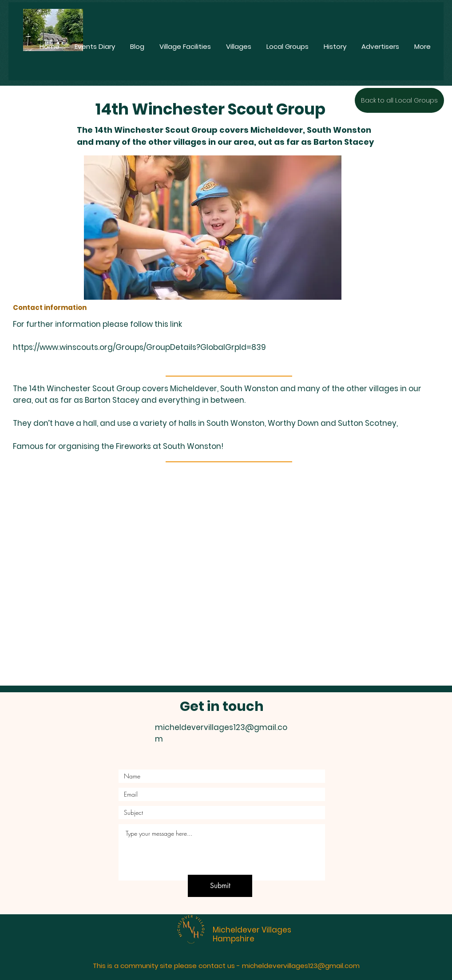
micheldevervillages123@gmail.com (301, 966)
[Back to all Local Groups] (399, 100)
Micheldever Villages (252, 930)
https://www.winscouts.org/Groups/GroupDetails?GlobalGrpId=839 (139, 347)
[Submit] (220, 886)
